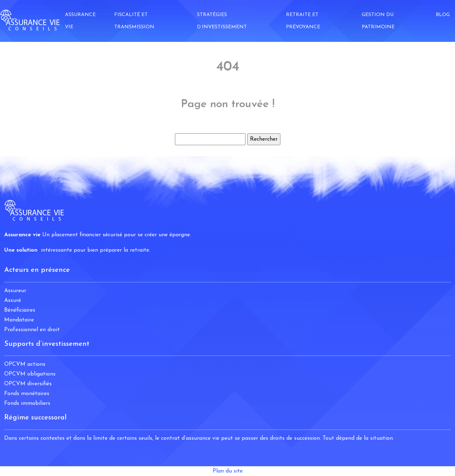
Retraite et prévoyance (303, 21)
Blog (443, 15)
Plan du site (228, 471)
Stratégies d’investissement (222, 21)
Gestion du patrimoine (378, 21)
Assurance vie (80, 21)
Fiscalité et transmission (134, 21)
